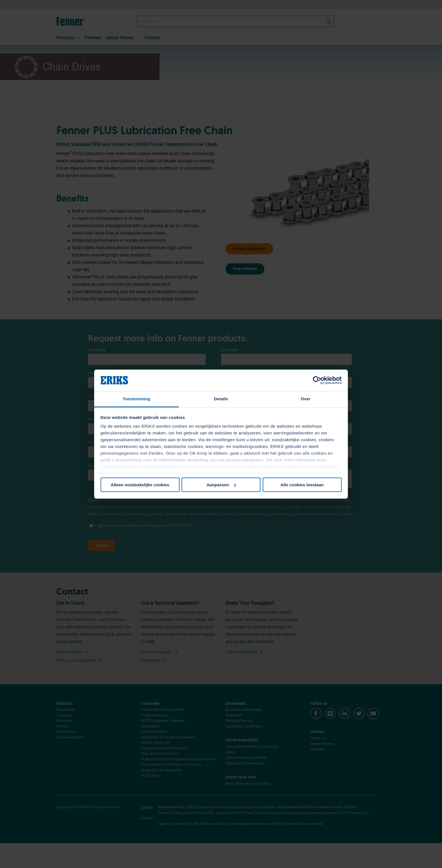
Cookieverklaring (119, 467)
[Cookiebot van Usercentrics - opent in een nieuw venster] (317, 380)
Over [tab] (306, 399)
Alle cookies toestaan (302, 485)
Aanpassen (221, 485)
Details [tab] (221, 399)
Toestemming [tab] (136, 399)
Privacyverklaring (162, 467)
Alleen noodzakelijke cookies (140, 485)
